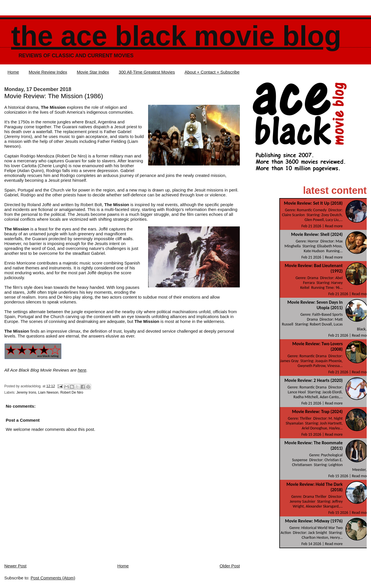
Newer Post (15, 566)
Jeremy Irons (26, 392)
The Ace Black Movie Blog (176, 36)
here (82, 370)
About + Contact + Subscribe (212, 72)
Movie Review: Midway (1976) (314, 521)
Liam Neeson (48, 392)
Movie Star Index (93, 72)
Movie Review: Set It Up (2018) (313, 203)
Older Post (230, 566)
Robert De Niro (72, 392)
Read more (334, 226)
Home (13, 72)
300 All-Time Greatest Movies (147, 72)
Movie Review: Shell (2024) (317, 234)
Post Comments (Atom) (53, 578)
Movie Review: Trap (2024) (317, 412)
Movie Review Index (48, 72)
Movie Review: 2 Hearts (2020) (314, 380)
